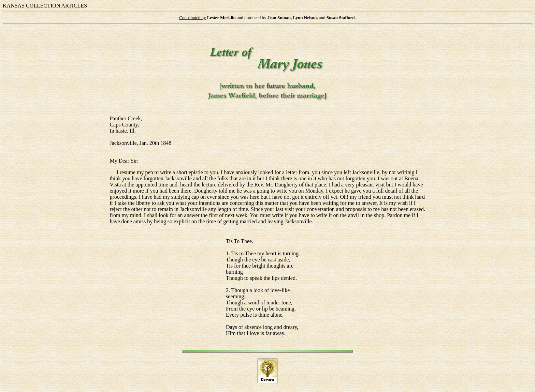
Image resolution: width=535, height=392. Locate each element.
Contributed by (192, 18)
